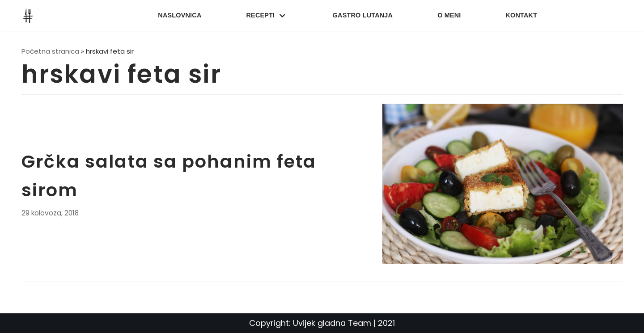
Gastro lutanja (363, 15)
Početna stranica (50, 51)
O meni (449, 15)
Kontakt (522, 15)
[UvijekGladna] (30, 16)
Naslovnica (180, 15)
